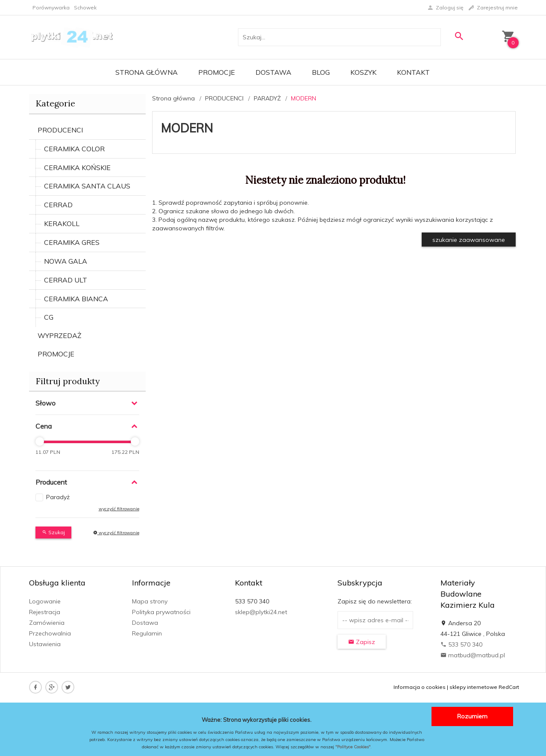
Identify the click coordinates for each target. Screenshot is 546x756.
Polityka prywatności (161, 612)
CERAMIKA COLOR (74, 149)
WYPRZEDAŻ (60, 335)
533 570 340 (461, 644)
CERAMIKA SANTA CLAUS (87, 186)
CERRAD (58, 205)
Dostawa (273, 72)
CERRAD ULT (66, 280)
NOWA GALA (66, 261)
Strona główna (147, 72)
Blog (321, 72)
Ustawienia (45, 644)
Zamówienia (47, 623)
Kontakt (413, 72)
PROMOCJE (56, 354)
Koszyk (363, 72)
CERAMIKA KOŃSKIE (77, 168)
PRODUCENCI (60, 130)
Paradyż (58, 497)
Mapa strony (150, 601)
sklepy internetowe (473, 687)
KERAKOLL (62, 224)
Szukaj (53, 532)
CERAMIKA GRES (72, 242)
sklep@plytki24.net (261, 612)
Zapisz (362, 642)
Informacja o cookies (420, 687)
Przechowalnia (50, 633)
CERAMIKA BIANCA (76, 299)
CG (49, 317)
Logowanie (45, 601)
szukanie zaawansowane (469, 240)
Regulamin (147, 633)
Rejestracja (45, 612)
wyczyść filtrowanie (119, 509)
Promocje (217, 72)
